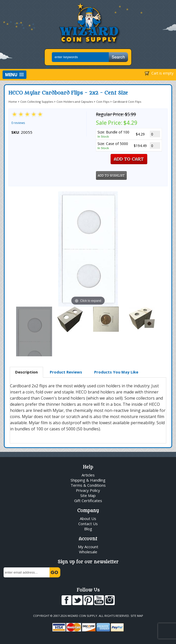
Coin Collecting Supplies (37, 102)
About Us (88, 518)
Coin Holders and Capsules (75, 102)
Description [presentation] (26, 372)
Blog (88, 529)
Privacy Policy (88, 490)
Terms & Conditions (88, 485)
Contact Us (88, 524)
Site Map (88, 495)
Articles (88, 475)
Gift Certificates (88, 501)
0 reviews (18, 123)
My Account (88, 547)
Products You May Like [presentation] (116, 372)
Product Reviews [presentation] (66, 372)
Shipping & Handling (88, 480)
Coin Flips (103, 102)
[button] (14, 75)
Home (13, 102)
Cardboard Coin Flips (127, 102)
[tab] (26, 372)
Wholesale (88, 552)
